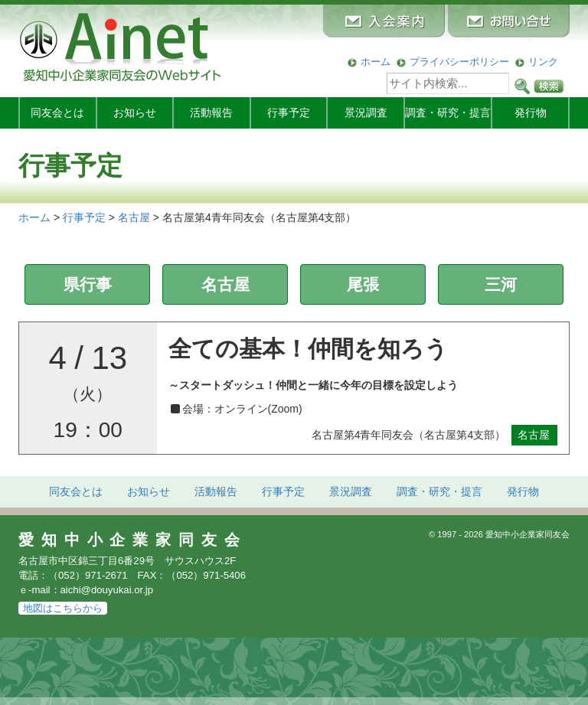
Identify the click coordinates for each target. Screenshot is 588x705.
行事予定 (289, 113)
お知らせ (135, 113)
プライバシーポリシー (459, 62)
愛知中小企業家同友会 (133, 540)
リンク (543, 62)
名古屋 (225, 284)
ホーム (376, 62)
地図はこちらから (63, 608)
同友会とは (57, 113)
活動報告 (211, 113)
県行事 (88, 284)
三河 (501, 284)
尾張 (363, 284)
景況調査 (366, 113)
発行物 (531, 113)
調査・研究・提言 (448, 113)
